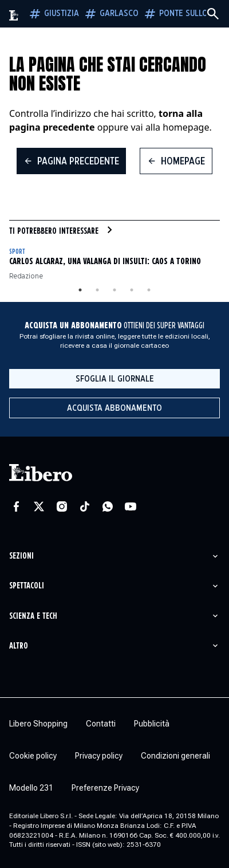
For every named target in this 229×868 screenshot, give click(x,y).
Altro (19, 646)
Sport (17, 252)
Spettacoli (27, 586)
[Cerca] (213, 14)
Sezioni (21, 556)
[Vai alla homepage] (14, 15)
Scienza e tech (33, 616)
